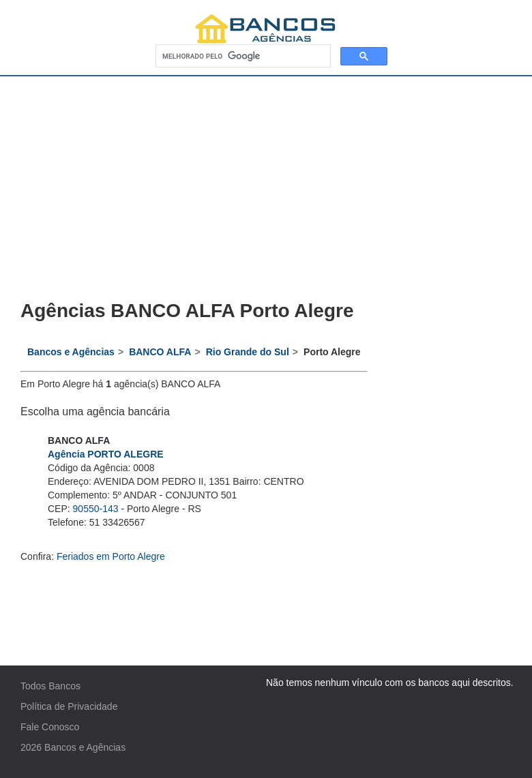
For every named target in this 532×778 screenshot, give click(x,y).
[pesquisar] (242, 56)
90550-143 (96, 509)
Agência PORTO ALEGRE (106, 454)
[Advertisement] (266, 179)
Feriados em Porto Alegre (111, 556)
